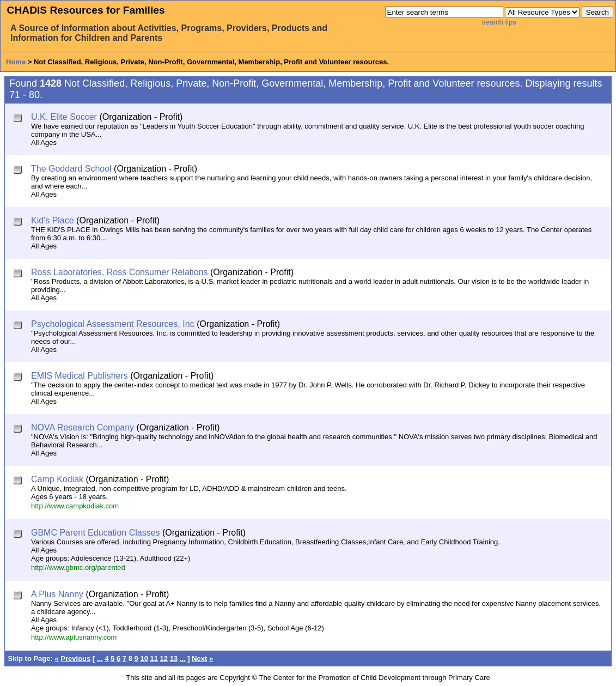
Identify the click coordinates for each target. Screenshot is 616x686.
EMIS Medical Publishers (80, 376)
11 (154, 658)
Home (16, 62)
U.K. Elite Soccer (64, 117)
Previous (75, 658)
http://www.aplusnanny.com (74, 637)
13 (174, 658)
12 (164, 658)
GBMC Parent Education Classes (96, 533)
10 (144, 658)
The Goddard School (71, 169)
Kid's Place (53, 220)
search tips (499, 22)
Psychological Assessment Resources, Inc (113, 324)
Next (199, 658)
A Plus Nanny (57, 594)
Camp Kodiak (57, 479)
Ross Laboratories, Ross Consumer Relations (120, 272)
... (100, 658)
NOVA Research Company (83, 427)
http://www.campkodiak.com (75, 506)
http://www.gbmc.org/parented (78, 567)
